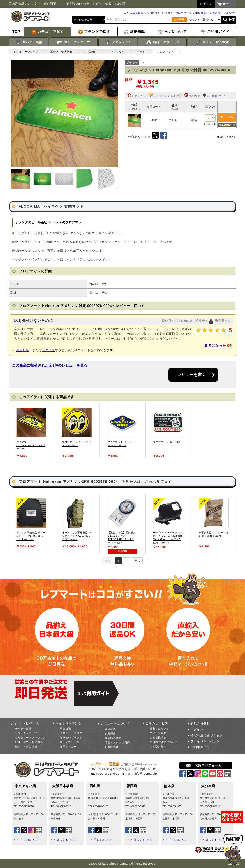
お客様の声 (112, 747)
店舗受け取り (158, 747)
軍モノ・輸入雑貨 (212, 42)
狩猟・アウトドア (162, 42)
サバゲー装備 (29, 42)
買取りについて (159, 729)
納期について (227, 137)
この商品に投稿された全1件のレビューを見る (50, 365)
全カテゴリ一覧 (70, 742)
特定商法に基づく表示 (207, 735)
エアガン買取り (159, 733)
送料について (184, 13)
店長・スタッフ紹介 (117, 743)
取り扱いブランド (71, 738)
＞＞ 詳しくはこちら (26, 840)
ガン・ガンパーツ (73, 42)
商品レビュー (68, 747)
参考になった (215, 346)
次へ (137, 561)
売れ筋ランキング (223, 13)
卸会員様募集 (158, 738)
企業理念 (110, 734)
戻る (108, 561)
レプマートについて (115, 723)
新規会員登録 (200, 723)
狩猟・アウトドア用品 (29, 742)
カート (227, 4)
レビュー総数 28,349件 (109, 4)
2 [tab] (126, 561)
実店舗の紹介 (113, 738)
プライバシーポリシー (207, 741)
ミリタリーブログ (71, 733)
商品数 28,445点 (78, 4)
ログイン (49, 350)
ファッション (118, 42)
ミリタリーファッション (30, 738)
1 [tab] (119, 561)
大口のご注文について (164, 742)
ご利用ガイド (200, 747)
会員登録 (138, 13)
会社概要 (110, 729)
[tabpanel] (31, 431)
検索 (232, 20)
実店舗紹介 (202, 13)
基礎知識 (65, 729)
